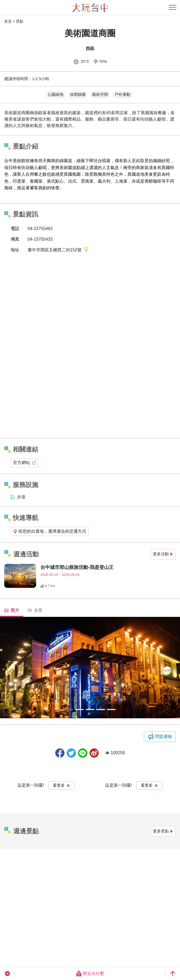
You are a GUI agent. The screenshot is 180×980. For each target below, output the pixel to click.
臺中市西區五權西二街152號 (58, 250)
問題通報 (164, 737)
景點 (20, 21)
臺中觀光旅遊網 (90, 8)
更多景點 (163, 831)
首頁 (8, 21)
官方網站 (24, 463)
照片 (12, 610)
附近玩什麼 (90, 974)
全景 (35, 610)
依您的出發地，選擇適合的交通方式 (50, 531)
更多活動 (163, 554)
